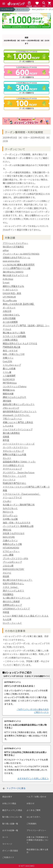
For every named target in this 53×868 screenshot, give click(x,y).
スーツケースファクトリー (15, 447)
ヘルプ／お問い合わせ (36, 797)
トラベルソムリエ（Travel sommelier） (22, 494)
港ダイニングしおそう (13, 591)
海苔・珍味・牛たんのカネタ (17, 523)
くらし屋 (7, 372)
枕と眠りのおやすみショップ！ (18, 580)
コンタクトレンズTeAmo (15, 386)
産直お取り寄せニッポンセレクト (19, 404)
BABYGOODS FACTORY (13, 569)
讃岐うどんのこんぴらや (14, 397)
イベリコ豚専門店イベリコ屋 (17, 268)
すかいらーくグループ (13, 451)
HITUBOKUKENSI (11, 548)
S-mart (6, 282)
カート (5, 837)
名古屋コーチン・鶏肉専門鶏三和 (19, 505)
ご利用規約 (32, 824)
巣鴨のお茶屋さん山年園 (14, 454)
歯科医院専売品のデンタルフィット (20, 411)
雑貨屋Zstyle (9, 390)
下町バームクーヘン (12, 419)
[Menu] (4, 4)
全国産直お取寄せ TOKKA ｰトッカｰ (19, 462)
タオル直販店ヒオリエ (13, 465)
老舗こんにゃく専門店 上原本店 (18, 422)
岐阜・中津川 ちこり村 (14, 354)
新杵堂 (6, 440)
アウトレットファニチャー (16, 243)
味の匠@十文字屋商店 (13, 247)
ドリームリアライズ (12, 497)
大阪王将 (7, 311)
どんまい (7, 501)
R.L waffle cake (10, 300)
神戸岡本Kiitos (10, 383)
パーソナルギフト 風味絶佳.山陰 (18, 526)
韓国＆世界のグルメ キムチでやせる (20, 343)
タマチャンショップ (12, 469)
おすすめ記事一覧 (10, 830)
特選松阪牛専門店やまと (14, 483)
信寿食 (6, 437)
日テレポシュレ (10, 515)
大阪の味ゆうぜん (11, 315)
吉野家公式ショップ (12, 605)
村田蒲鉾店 (8, 594)
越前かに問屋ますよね (13, 286)
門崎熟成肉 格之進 (12, 347)
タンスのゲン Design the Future (19, 472)
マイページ (7, 844)
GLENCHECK (9, 379)
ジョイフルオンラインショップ (18, 429)
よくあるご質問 (33, 810)
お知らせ (31, 803)
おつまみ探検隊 (10, 322)
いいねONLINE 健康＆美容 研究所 (19, 265)
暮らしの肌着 (9, 368)
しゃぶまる (8, 426)
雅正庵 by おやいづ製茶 (14, 333)
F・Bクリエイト (10, 290)
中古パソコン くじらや (14, 476)
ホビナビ (7, 573)
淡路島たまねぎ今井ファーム (17, 257)
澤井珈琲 (7, 401)
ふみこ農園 (8, 555)
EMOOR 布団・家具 (12, 293)
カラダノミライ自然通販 (14, 336)
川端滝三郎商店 (10, 340)
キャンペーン (22, 9)
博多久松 (7, 530)
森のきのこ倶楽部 (11, 601)
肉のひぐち (8, 512)
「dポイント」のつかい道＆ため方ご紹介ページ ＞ (33, 711)
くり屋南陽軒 (9, 376)
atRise (6, 250)
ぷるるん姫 (8, 566)
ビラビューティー (11, 551)
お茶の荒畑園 (9, 318)
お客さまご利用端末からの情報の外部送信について (37, 840)
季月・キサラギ (10, 351)
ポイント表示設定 (10, 851)
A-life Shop (8, 279)
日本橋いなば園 (10, 519)
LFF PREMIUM (9, 297)
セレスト (7, 458)
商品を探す (7, 797)
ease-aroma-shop (11, 261)
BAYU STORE (9, 537)
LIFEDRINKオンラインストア (16, 609)
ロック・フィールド (12, 623)
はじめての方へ (33, 817)
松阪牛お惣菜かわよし (13, 583)
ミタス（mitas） (11, 587)
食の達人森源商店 (11, 433)
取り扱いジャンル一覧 (12, 817)
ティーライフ (9, 480)
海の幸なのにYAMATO (13, 272)
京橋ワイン (8, 358)
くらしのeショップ (12, 365)
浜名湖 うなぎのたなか (14, 533)
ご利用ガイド (8, 857)
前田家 (6, 576)
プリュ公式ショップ (12, 562)
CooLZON (7, 361)
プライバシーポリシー (36, 830)
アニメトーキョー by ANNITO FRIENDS (21, 254)
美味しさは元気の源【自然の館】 (19, 304)
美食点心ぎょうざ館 (12, 544)
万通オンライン (10, 540)
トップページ (7, 9)
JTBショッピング (11, 408)
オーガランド (9, 308)
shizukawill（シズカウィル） (17, 415)
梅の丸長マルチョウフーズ (15, 275)
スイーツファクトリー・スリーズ (19, 444)
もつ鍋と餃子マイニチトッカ (17, 598)
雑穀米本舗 (8, 394)
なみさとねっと (10, 508)
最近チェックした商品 (12, 810)
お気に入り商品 (9, 803)
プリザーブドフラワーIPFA (15, 558)
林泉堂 (6, 612)
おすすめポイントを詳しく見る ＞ (33, 778)
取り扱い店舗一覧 (10, 824)
